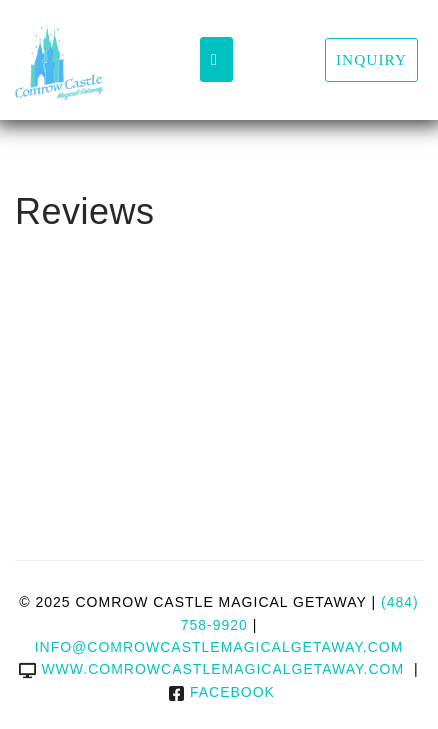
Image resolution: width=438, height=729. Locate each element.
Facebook (221, 692)
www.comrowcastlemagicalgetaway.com (211, 669)
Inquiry (371, 59)
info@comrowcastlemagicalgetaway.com (219, 647)
